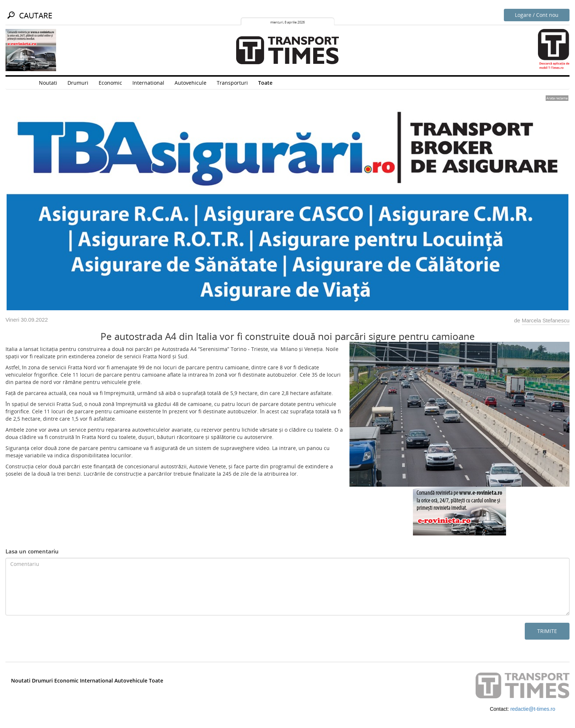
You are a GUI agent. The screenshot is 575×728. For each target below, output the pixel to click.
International (148, 83)
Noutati (48, 83)
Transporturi (232, 83)
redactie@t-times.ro (533, 709)
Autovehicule (191, 83)
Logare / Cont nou (537, 15)
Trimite (547, 631)
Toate (265, 83)
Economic (110, 83)
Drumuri (78, 83)
